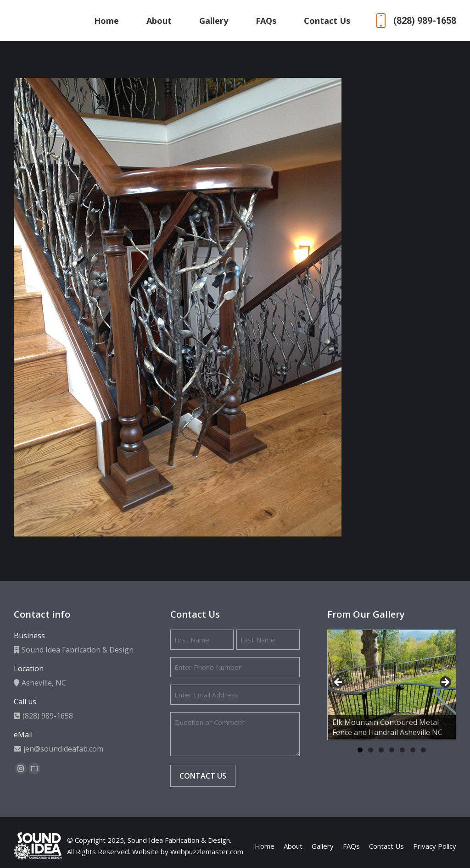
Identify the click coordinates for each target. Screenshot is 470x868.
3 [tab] (381, 750)
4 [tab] (392, 750)
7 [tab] (423, 750)
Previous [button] (339, 683)
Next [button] (445, 683)
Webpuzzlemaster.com (207, 851)
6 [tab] (413, 750)
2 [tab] (371, 750)
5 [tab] (402, 750)
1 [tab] (360, 750)
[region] (392, 685)
